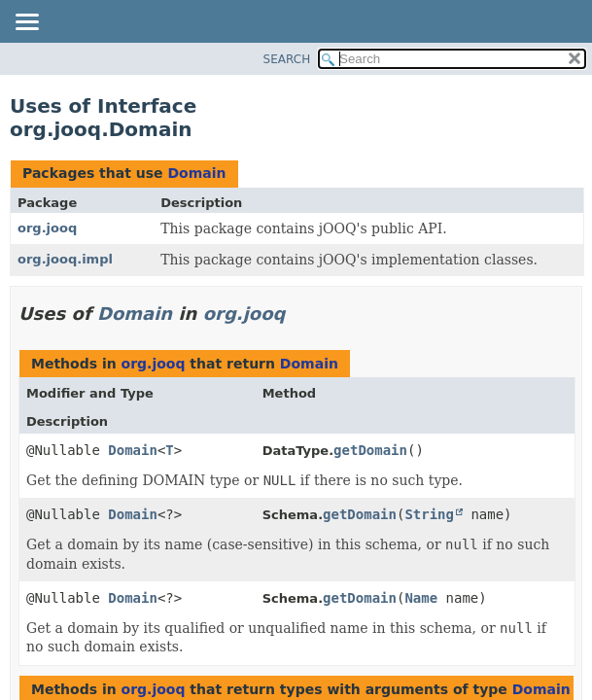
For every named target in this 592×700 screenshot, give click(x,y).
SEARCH (287, 59)
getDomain (370, 450)
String (429, 514)
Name (421, 598)
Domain (196, 173)
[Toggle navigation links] (26, 23)
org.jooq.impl (65, 259)
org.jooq (47, 228)
